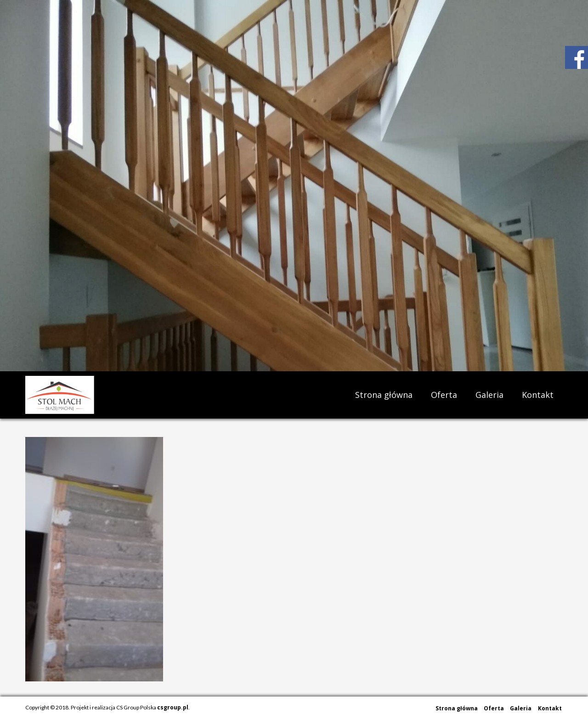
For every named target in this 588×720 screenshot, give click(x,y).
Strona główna (384, 395)
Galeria (489, 395)
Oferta (444, 395)
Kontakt (538, 395)
